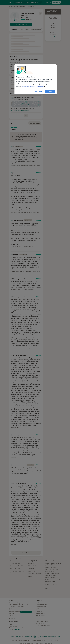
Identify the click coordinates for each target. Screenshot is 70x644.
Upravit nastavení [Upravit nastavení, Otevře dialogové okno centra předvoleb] (39, 91)
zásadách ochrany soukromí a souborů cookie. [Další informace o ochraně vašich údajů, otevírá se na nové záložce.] (33, 87)
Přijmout (50, 91)
